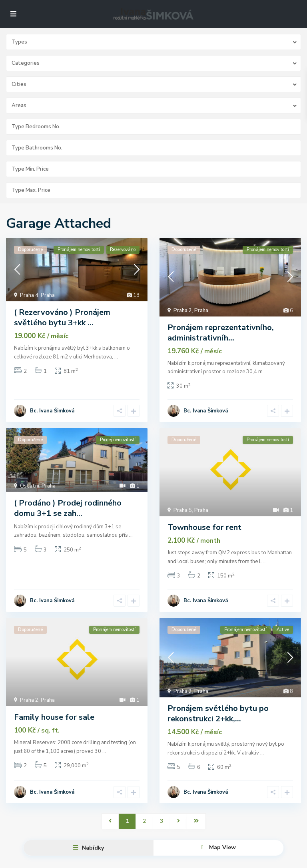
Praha (48, 295)
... (116, 357)
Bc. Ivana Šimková (52, 408)
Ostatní (30, 483)
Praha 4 (29, 295)
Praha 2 (183, 311)
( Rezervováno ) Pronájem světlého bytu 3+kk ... (62, 318)
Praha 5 (183, 508)
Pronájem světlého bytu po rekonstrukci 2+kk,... (218, 708)
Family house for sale (54, 711)
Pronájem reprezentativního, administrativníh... (221, 333)
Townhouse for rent (204, 525)
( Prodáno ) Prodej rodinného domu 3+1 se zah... (68, 505)
